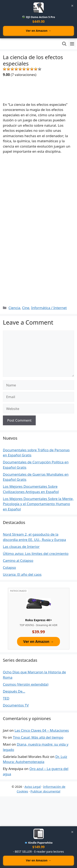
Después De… (14, 691)
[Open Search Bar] (64, 44)
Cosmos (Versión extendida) (26, 684)
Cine (26, 308)
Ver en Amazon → (38, 31)
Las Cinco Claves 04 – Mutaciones (42, 730)
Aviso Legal (33, 787)
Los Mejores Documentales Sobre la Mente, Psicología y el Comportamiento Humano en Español (38, 504)
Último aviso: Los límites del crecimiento (36, 554)
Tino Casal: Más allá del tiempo (38, 737)
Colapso (9, 567)
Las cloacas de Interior (21, 547)
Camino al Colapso (18, 560)
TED (6, 698)
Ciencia (14, 308)
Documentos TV (16, 705)
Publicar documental (45, 791)
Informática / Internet (49, 308)
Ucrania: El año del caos (22, 574)
